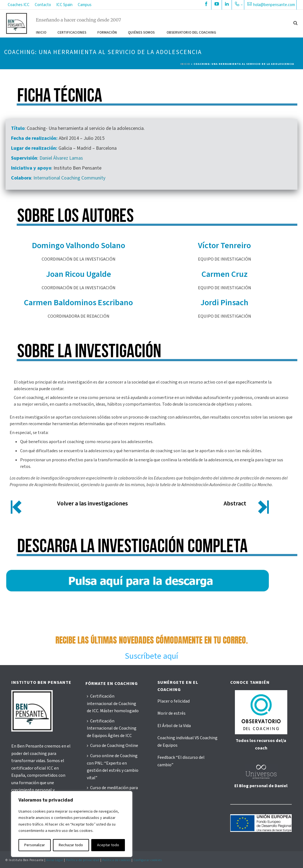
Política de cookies (116, 860)
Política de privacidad (83, 860)
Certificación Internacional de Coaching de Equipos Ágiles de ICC (112, 728)
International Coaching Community (69, 178)
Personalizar (35, 845)
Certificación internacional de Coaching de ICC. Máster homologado (113, 704)
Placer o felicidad (174, 701)
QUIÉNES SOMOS (141, 33)
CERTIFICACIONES (72, 33)
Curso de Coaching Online (112, 746)
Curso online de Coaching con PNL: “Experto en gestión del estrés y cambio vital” (113, 767)
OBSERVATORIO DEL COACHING (191, 33)
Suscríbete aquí (151, 656)
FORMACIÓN (107, 33)
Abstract (235, 503)
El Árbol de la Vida (174, 726)
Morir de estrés (171, 713)
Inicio (41, 33)
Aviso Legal (55, 860)
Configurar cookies (148, 860)
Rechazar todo (71, 845)
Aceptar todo (108, 845)
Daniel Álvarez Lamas (61, 158)
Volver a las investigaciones (92, 503)
